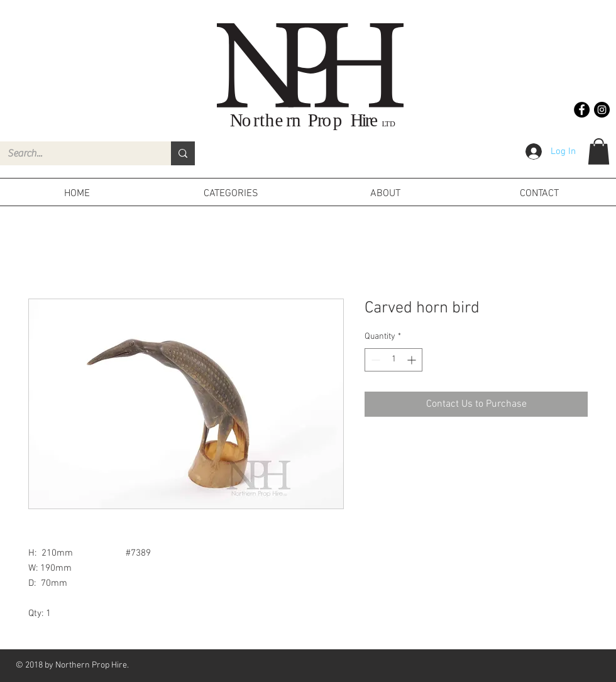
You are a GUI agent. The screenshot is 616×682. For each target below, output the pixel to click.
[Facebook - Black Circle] (582, 110)
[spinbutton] (393, 360)
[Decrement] (374, 360)
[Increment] (413, 360)
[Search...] (76, 153)
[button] (599, 151)
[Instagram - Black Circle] (602, 110)
